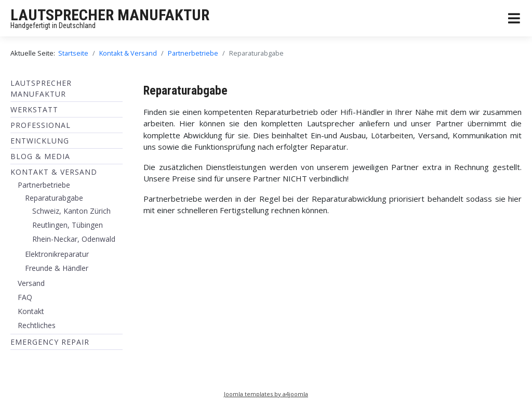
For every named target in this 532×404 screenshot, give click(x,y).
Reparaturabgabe (54, 198)
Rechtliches (37, 325)
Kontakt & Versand (54, 172)
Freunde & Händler (57, 268)
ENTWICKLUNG (40, 141)
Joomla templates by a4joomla (266, 394)
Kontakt (31, 311)
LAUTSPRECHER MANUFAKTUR (110, 15)
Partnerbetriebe (44, 185)
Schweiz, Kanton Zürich (71, 211)
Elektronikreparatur (57, 254)
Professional (41, 125)
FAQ (25, 297)
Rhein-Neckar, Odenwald (74, 239)
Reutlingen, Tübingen (68, 225)
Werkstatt (34, 109)
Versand (31, 283)
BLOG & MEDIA (40, 156)
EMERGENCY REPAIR (50, 342)
